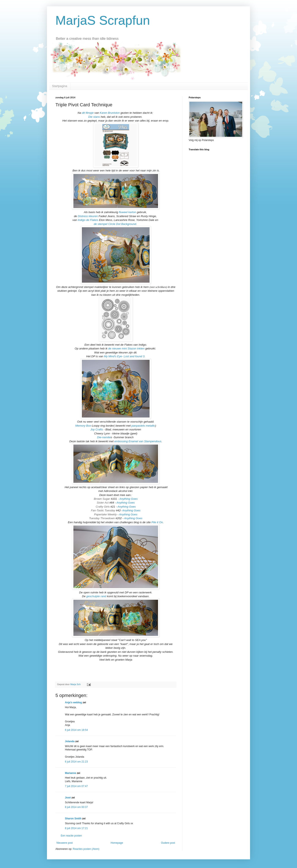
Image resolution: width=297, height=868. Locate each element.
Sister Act (103, 503)
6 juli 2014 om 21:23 (76, 762)
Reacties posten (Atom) (86, 849)
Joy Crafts (97, 429)
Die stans (94, 117)
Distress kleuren (88, 216)
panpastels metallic (143, 426)
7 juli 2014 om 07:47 (76, 786)
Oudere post (168, 843)
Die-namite (104, 437)
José (68, 798)
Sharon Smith (73, 819)
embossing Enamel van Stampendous (138, 441)
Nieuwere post (65, 843)
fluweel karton (127, 212)
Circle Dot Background (122, 224)
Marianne (71, 773)
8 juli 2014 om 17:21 (76, 828)
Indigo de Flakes (88, 220)
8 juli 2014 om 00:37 (76, 807)
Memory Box (83, 426)
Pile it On (157, 522)
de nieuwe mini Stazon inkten (126, 348)
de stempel (101, 224)
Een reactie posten (71, 836)
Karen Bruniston (110, 113)
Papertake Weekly (106, 514)
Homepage (117, 843)
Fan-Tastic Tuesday (103, 510)
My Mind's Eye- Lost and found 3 (124, 356)
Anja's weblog (73, 702)
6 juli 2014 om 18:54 (76, 730)
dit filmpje (88, 113)
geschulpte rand (97, 596)
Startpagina (60, 86)
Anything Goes (129, 499)
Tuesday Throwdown (102, 518)
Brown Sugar (102, 499)
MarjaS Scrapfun (103, 20)
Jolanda (70, 741)
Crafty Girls (103, 507)
